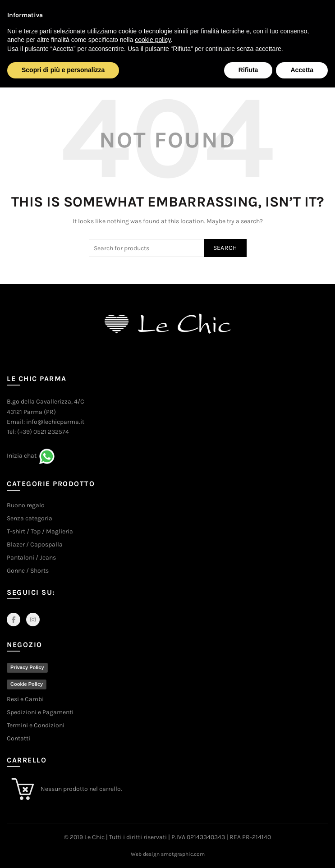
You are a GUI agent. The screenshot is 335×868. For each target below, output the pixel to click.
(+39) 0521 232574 (43, 432)
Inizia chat (22, 456)
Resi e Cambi (25, 699)
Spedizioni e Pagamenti (40, 712)
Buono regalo (26, 505)
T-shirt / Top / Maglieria (40, 531)
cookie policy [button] (153, 40)
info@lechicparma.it (55, 422)
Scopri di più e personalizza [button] (63, 70)
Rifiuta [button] (248, 70)
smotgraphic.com (183, 854)
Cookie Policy (27, 684)
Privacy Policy (27, 667)
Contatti (18, 738)
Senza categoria (30, 518)
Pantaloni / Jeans (31, 558)
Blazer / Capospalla (35, 544)
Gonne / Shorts (28, 571)
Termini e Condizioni (36, 725)
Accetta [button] (302, 70)
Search (225, 248)
